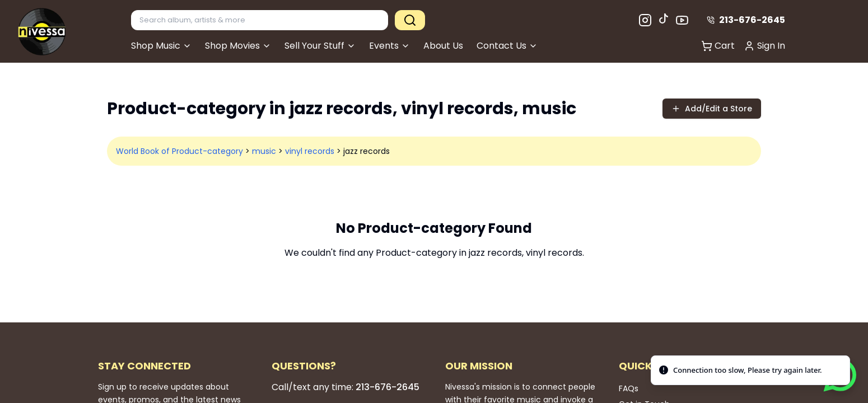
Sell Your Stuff (320, 46)
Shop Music (161, 46)
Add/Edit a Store (712, 109)
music (264, 151)
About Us (443, 46)
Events (389, 46)
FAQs (629, 388)
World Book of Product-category (179, 151)
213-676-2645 (746, 20)
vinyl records (310, 151)
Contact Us (507, 46)
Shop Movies (238, 46)
